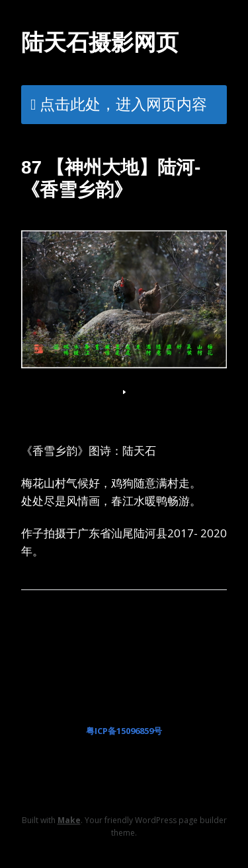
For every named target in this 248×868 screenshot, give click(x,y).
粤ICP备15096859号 (124, 731)
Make (69, 820)
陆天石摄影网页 (100, 42)
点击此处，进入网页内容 (123, 104)
